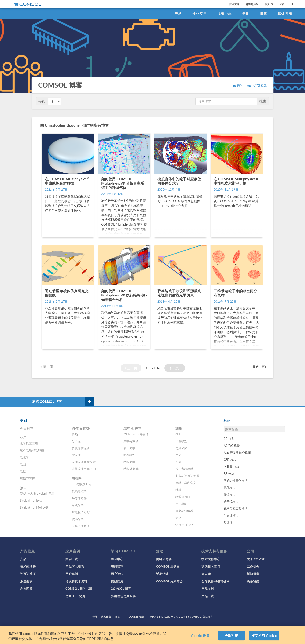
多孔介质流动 (81, 448)
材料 (178, 490)
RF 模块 (229, 473)
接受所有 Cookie (264, 635)
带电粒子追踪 (81, 512)
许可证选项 (28, 574)
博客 (264, 14)
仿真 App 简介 (75, 596)
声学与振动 (131, 441)
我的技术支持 (211, 566)
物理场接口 (183, 497)
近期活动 (162, 574)
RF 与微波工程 (82, 484)
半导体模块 (231, 515)
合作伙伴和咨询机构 (215, 581)
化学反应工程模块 (236, 508)
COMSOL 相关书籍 (79, 589)
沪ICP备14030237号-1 (163, 617)
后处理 (228, 522)
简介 (178, 518)
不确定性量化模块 (236, 480)
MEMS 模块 (232, 466)
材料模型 (130, 455)
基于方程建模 (184, 469)
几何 (178, 462)
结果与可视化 (184, 525)
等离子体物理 (81, 526)
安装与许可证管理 (187, 476)
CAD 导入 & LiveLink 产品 (37, 493)
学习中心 (117, 559)
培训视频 (285, 14)
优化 (178, 455)
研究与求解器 (184, 511)
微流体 (76, 455)
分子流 (76, 441)
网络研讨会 (164, 559)
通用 (179, 428)
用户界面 (181, 504)
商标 (118, 617)
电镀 (23, 471)
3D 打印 (229, 439)
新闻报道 (253, 574)
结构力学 (130, 462)
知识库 (206, 574)
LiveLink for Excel (32, 500)
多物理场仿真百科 (123, 596)
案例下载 (72, 559)
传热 (75, 434)
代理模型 (181, 441)
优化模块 (230, 487)
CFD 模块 (230, 459)
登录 (282, 4)
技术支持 (234, 4)
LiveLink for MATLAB (34, 507)
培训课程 (117, 566)
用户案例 (72, 574)
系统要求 (26, 581)
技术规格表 (28, 566)
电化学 (24, 457)
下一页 (175, 368)
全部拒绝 (231, 635)
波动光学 (78, 519)
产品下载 (208, 596)
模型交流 (117, 581)
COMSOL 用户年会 (169, 581)
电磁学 (77, 478)
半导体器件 (79, 498)
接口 (23, 488)
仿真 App (182, 448)
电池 (23, 464)
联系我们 (253, 581)
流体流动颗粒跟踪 (84, 462)
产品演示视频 (75, 566)
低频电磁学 (79, 491)
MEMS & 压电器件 (136, 434)
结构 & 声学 (132, 428)
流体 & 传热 (81, 428)
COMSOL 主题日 (168, 566)
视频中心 (224, 14)
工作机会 (253, 566)
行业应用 (199, 14)
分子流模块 (231, 501)
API (178, 434)
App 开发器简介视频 (237, 452)
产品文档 (208, 589)
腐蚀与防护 (27, 478)
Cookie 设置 (200, 635)
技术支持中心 (211, 559)
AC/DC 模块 (232, 445)
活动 (246, 14)
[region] (152, 635)
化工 (23, 438)
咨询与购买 (252, 4)
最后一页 (260, 367)
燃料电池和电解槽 (32, 450)
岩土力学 (130, 448)
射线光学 (78, 505)
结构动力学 (131, 469)
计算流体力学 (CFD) (85, 469)
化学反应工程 (29, 443)
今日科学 (27, 428)
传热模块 (230, 494)
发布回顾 (26, 589)
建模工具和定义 (186, 483)
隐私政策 (106, 617)
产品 (178, 14)
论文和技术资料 (76, 581)
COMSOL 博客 (121, 589)
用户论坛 (117, 574)
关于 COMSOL (257, 559)
